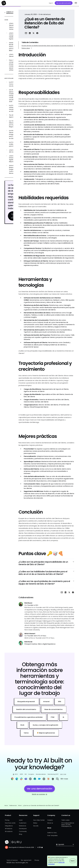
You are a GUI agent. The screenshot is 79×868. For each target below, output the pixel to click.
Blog (20, 834)
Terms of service (12, 860)
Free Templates (52, 835)
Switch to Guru (52, 833)
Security (36, 826)
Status (35, 823)
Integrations (9, 826)
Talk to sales (65, 820)
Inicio (6, 805)
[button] (75, 3)
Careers (50, 820)
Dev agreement (26, 860)
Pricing (7, 820)
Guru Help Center (39, 820)
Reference (22, 826)
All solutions (9, 831)
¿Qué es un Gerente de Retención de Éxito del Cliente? (41, 805)
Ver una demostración (64, 3)
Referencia (13, 805)
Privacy (37, 860)
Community (23, 831)
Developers (23, 829)
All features (9, 829)
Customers (23, 823)
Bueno (73, 861)
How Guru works (10, 823)
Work (20, 805)
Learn (21, 820)
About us (50, 823)
